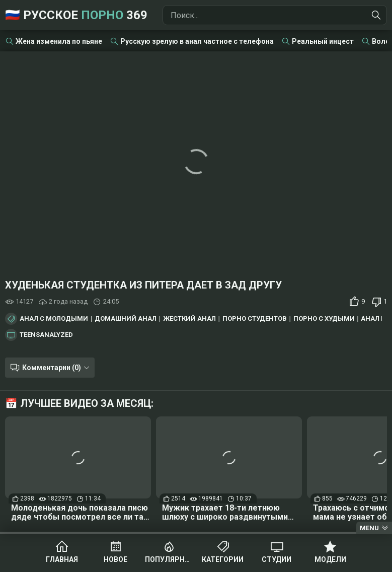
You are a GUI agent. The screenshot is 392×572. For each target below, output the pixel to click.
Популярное (169, 559)
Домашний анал (126, 319)
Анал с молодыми (54, 319)
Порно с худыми (324, 319)
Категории (223, 559)
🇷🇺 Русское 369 (76, 15)
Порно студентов (255, 319)
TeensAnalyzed (46, 335)
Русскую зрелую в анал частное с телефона (197, 41)
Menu (369, 528)
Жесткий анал (189, 319)
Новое (115, 559)
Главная (62, 559)
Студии (277, 559)
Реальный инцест (323, 41)
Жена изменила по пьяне (59, 41)
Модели (330, 559)
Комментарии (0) (52, 368)
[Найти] (376, 15)
